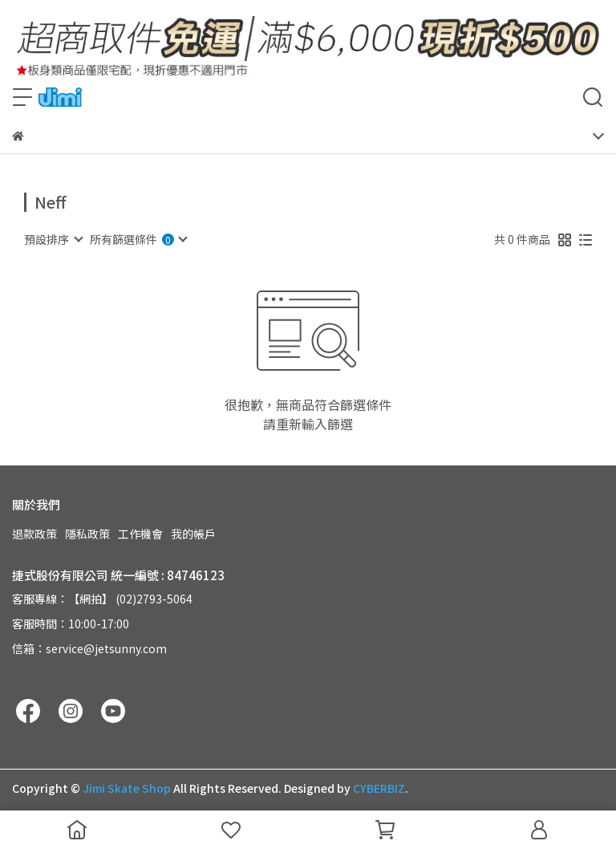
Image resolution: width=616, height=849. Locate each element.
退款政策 (34, 534)
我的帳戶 (193, 534)
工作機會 (140, 534)
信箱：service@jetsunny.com (89, 648)
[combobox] (53, 239)
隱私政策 (87, 534)
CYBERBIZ (379, 788)
